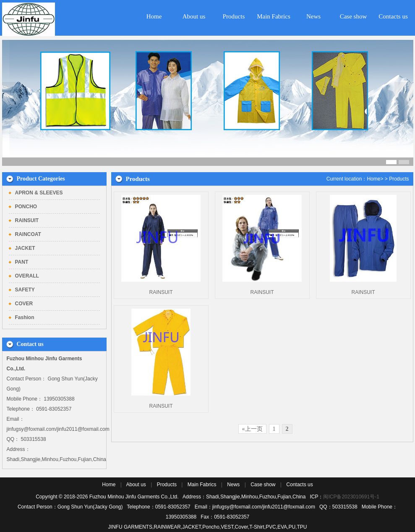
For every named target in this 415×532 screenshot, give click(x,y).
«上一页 (252, 429)
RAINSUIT (27, 220)
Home (154, 16)
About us (194, 16)
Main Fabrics (274, 16)
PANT (22, 262)
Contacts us (393, 16)
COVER (24, 304)
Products (234, 16)
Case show (354, 16)
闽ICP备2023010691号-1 (351, 497)
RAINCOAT (28, 234)
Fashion (25, 317)
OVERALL (27, 276)
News (313, 16)
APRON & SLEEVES (39, 193)
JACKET (25, 248)
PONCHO (26, 207)
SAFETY (25, 290)
